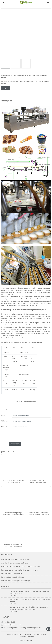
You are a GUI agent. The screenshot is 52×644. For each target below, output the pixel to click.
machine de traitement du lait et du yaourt (16, 559)
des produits (18, 634)
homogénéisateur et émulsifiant (13, 577)
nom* (3, 415)
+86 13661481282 (9, 622)
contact (23, 637)
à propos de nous (40, 634)
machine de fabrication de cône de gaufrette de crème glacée (39, 514)
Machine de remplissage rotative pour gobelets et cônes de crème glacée (39, 482)
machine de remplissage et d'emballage (16, 581)
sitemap (31, 637)
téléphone (5, 421)
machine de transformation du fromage (15, 563)
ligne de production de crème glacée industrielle (13, 482)
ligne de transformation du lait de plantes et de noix (19, 570)
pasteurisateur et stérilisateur (12, 574)
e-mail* (4, 410)
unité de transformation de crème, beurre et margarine (21, 567)
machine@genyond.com (12, 625)
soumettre (15, 444)
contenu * (5, 427)
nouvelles (28, 634)
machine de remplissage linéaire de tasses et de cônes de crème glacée (13, 514)
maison (9, 634)
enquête (6, 88)
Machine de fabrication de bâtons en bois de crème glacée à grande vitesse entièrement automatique (13, 546)
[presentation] (15, 437)
